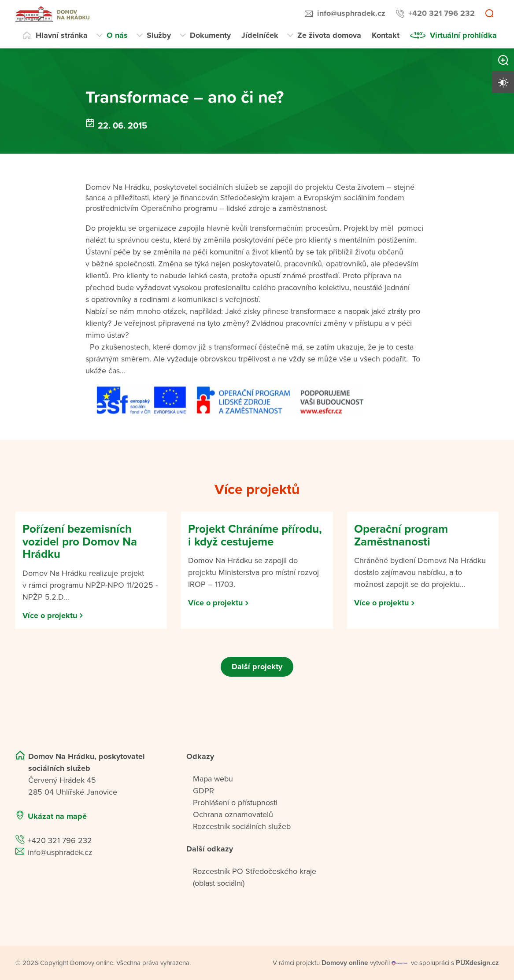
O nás (117, 35)
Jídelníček (260, 35)
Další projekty (257, 667)
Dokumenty (210, 35)
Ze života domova (329, 35)
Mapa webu (213, 779)
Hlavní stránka (62, 35)
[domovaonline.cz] (345, 963)
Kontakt (386, 35)
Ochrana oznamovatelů (233, 814)
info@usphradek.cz (351, 13)
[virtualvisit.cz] (400, 963)
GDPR (203, 791)
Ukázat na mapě (57, 816)
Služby (159, 35)
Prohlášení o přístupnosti (235, 803)
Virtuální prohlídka (463, 35)
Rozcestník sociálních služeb (242, 826)
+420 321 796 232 (442, 13)
